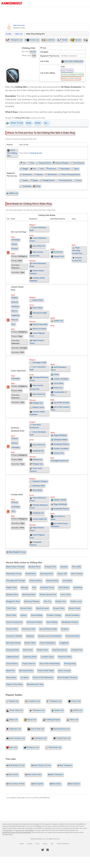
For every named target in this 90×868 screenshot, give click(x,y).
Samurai (15, 302)
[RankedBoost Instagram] (48, 850)
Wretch (14, 244)
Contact (29, 844)
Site (52, 844)
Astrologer (16, 240)
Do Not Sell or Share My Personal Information (17, 832)
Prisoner (15, 249)
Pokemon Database (63, 844)
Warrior (14, 311)
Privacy (45, 844)
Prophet (15, 298)
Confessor (15, 306)
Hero (13, 324)
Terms (37, 844)
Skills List (19, 34)
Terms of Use (20, 830)
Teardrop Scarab (36, 153)
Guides (9, 34)
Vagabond (15, 315)
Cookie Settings (30, 830)
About (22, 844)
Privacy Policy (8, 830)
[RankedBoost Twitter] (43, 850)
